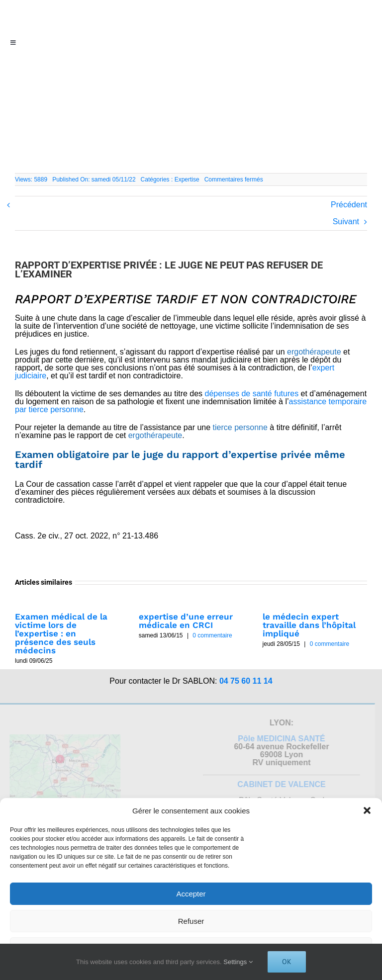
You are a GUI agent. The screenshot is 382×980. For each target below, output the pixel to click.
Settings (238, 962)
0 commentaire (212, 635)
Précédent (349, 205)
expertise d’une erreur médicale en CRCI (186, 621)
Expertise (187, 179)
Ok (287, 962)
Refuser (191, 921)
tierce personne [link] (240, 427)
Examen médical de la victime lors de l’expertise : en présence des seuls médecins (61, 633)
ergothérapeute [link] (314, 352)
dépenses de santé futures (252, 394)
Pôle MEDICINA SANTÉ (279, 739)
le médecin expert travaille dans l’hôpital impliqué (309, 625)
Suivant (346, 222)
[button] (367, 810)
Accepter (191, 894)
